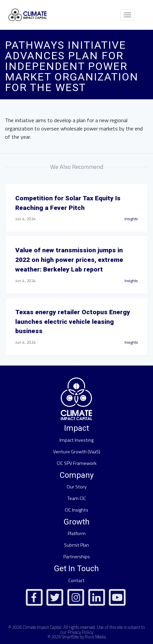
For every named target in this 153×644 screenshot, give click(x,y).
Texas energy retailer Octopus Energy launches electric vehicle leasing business (73, 322)
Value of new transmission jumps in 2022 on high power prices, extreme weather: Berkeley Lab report (69, 260)
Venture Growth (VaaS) (77, 452)
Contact (76, 580)
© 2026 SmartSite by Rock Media (77, 637)
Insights (131, 219)
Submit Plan (76, 545)
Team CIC (77, 498)
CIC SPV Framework (77, 463)
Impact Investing (76, 440)
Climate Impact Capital (42, 627)
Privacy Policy (80, 632)
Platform (77, 533)
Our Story (77, 487)
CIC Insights (76, 510)
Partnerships (77, 557)
